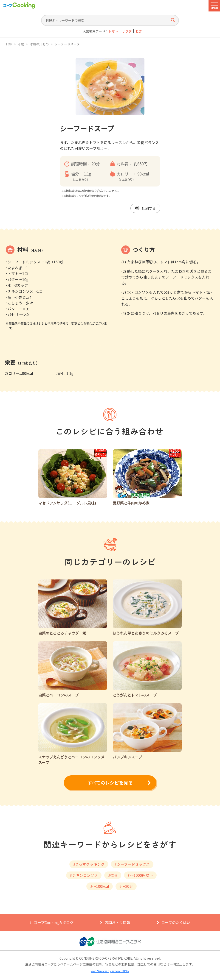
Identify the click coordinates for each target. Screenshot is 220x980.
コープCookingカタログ (54, 922)
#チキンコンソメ (84, 875)
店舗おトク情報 (117, 922)
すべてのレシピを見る (110, 783)
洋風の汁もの (39, 44)
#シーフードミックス (132, 864)
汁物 (21, 44)
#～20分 (126, 886)
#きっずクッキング (89, 864)
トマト (113, 31)
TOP (9, 44)
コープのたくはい (176, 922)
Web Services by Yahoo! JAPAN (110, 971)
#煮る (113, 875)
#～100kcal (100, 886)
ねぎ (139, 31)
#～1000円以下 (140, 875)
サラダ (127, 31)
